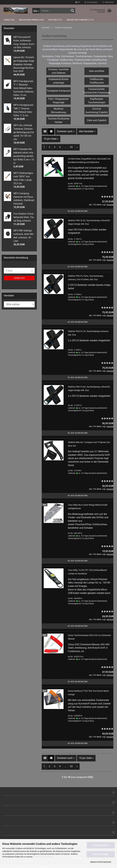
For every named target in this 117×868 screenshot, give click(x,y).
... (65, 147)
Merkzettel (108, 2)
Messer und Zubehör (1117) (80, 20)
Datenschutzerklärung (42, 857)
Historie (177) (55, 20)
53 (71, 147)
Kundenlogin (91, 2)
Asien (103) (9, 20)
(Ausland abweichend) (98, 186)
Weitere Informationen (101, 862)
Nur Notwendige (101, 854)
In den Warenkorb (78, 211)
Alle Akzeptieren (101, 845)
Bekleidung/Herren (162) (31, 20)
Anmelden (19, 278)
